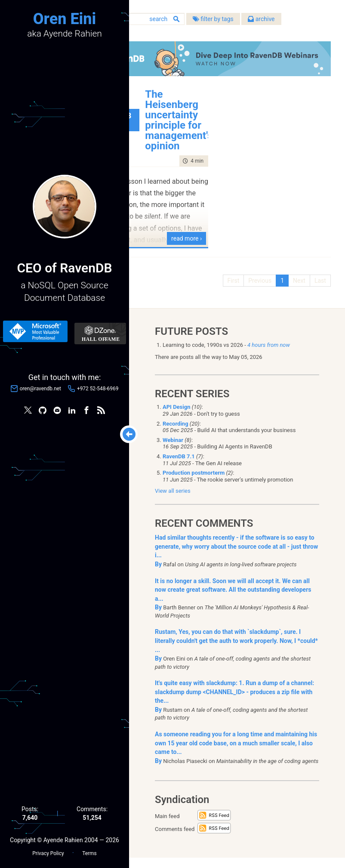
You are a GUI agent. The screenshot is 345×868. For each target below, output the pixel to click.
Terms (89, 851)
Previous (257, 288)
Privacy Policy (48, 851)
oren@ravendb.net (40, 389)
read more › (209, 246)
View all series (173, 501)
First (231, 288)
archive (222, 34)
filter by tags (173, 34)
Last (317, 288)
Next (296, 288)
